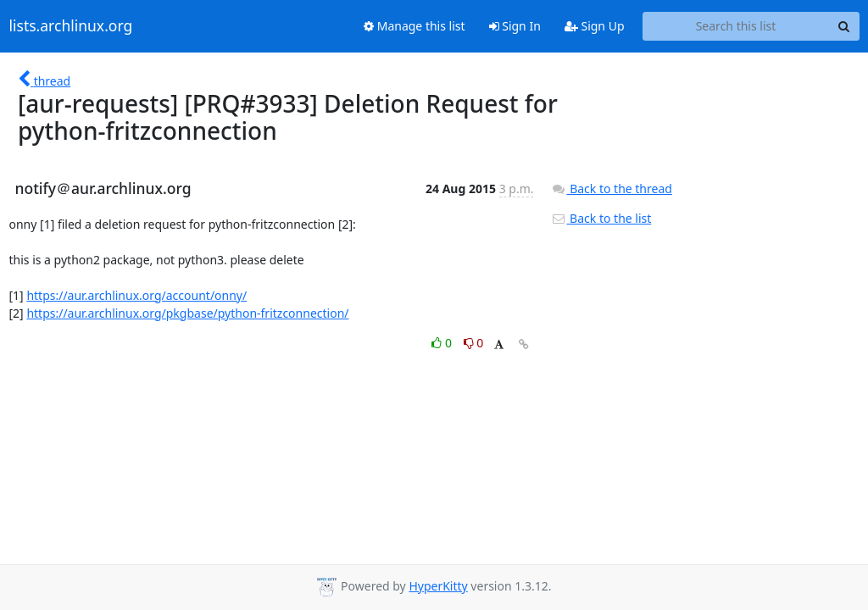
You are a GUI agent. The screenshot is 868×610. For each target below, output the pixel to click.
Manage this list (415, 26)
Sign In (515, 26)
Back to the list (601, 218)
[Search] (844, 26)
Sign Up (595, 26)
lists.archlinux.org (71, 26)
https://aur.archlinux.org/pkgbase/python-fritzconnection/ (187, 313)
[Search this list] (736, 26)
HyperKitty (438, 586)
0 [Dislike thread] (474, 343)
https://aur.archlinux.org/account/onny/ (136, 295)
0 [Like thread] (443, 343)
